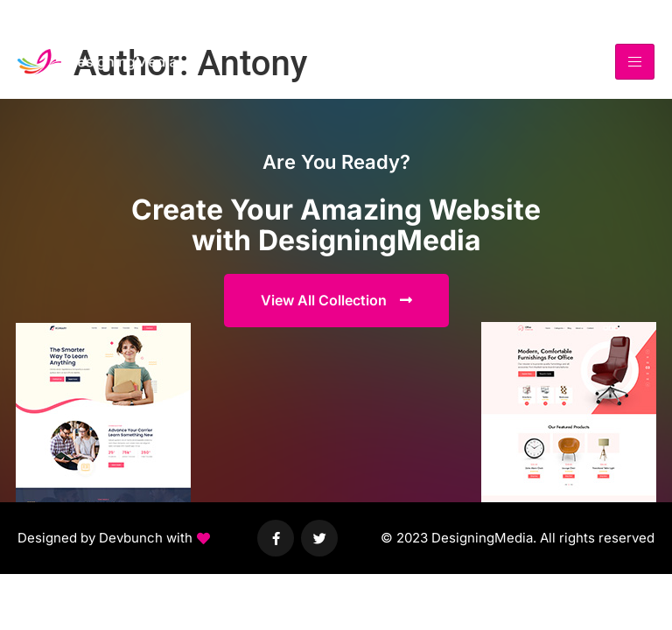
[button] (114, 539)
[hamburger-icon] (635, 62)
